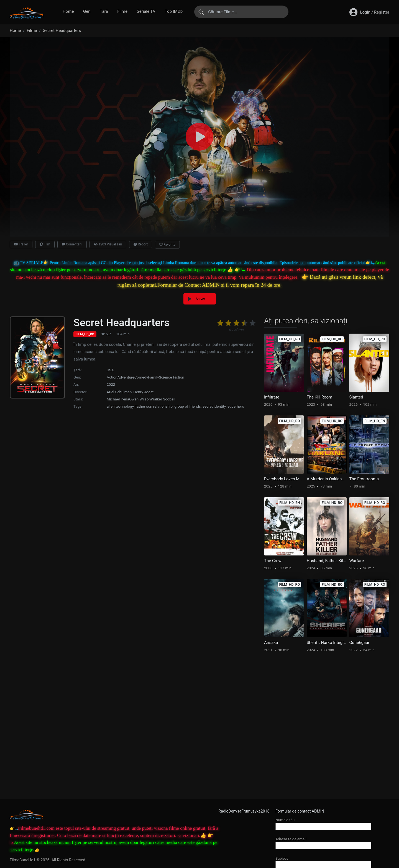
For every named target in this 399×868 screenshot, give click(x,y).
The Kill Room (319, 397)
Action (112, 377)
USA (110, 370)
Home (68, 11)
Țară (104, 11)
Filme (122, 11)
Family (153, 377)
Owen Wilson (140, 399)
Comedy (141, 377)
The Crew (273, 561)
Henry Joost (143, 392)
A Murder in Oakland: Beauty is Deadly (327, 479)
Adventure (126, 377)
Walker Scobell (163, 399)
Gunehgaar (359, 643)
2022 (111, 384)
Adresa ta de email (323, 842)
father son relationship (154, 406)
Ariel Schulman (119, 392)
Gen (87, 11)
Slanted (356, 397)
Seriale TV (146, 11)
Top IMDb (174, 11)
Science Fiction (172, 377)
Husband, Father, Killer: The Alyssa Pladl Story (327, 561)
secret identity (214, 406)
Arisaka (271, 643)
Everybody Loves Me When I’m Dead (284, 479)
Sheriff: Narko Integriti (327, 643)
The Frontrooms (364, 479)
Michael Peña (118, 399)
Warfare (356, 561)
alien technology (120, 406)
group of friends (188, 406)
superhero (236, 406)
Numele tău (323, 823)
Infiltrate (272, 397)
